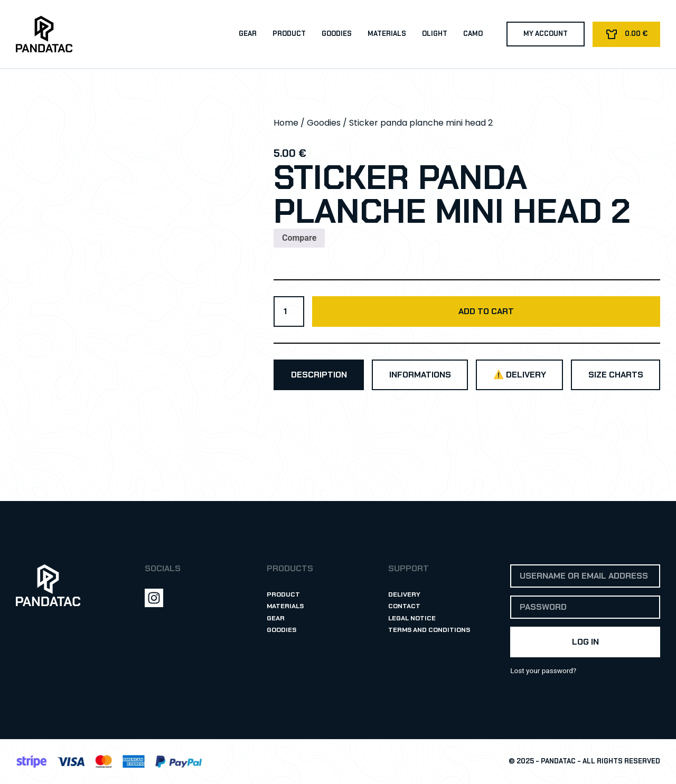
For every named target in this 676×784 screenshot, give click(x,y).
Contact (404, 606)
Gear (247, 34)
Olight (434, 34)
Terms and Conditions (430, 630)
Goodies (336, 34)
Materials (386, 34)
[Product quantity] (289, 311)
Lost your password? (543, 670)
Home (286, 123)
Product (288, 34)
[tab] (319, 375)
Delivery (405, 594)
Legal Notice (412, 618)
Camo (472, 34)
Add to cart (486, 311)
